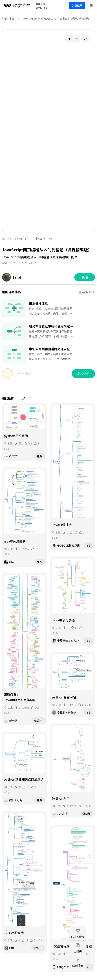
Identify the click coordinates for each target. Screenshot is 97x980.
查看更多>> (87, 292)
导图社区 (8, 19)
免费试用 (77, 6)
